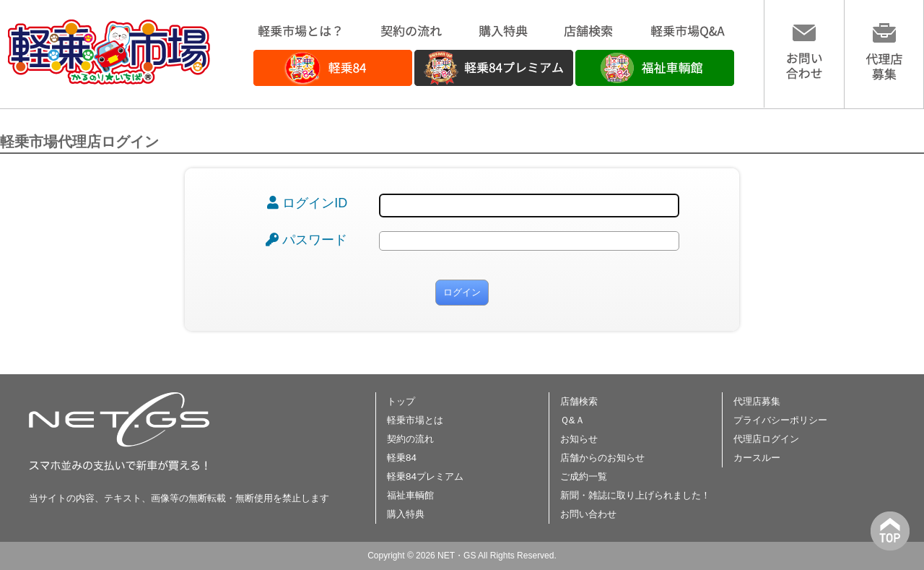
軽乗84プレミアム (425, 476)
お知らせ (579, 439)
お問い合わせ (588, 514)
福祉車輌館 (410, 495)
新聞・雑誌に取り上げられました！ (635, 495)
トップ (401, 401)
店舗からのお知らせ (602, 458)
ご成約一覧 (584, 476)
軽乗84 (402, 458)
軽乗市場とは (415, 420)
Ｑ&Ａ (572, 420)
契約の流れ (410, 439)
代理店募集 (757, 401)
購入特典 (406, 514)
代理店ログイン (766, 439)
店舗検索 (579, 401)
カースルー (757, 458)
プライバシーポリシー (780, 420)
